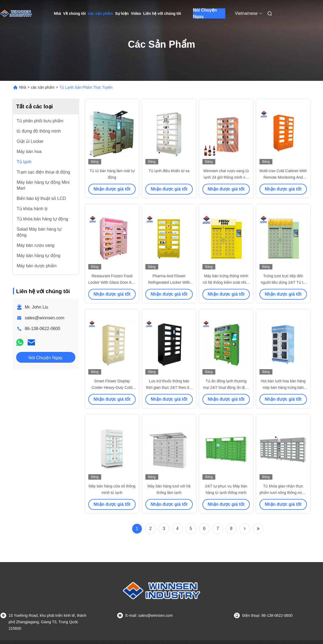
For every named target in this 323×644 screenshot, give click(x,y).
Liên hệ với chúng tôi (162, 13)
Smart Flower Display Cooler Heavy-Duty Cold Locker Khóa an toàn (112, 387)
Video (136, 13)
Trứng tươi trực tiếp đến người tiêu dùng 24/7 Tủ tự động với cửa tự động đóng (283, 282)
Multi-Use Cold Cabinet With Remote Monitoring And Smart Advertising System (283, 177)
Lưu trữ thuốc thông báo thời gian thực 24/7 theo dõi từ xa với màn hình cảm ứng (169, 387)
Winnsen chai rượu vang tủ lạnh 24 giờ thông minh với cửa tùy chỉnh (226, 177)
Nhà (57, 13)
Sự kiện (122, 13)
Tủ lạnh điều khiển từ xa (169, 171)
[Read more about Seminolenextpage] (245, 529)
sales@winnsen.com (45, 318)
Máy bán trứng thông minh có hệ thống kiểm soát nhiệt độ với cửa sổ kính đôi (226, 282)
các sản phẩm (101, 13)
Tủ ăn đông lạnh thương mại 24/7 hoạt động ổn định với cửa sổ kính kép (226, 387)
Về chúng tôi (74, 13)
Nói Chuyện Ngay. (205, 13)
